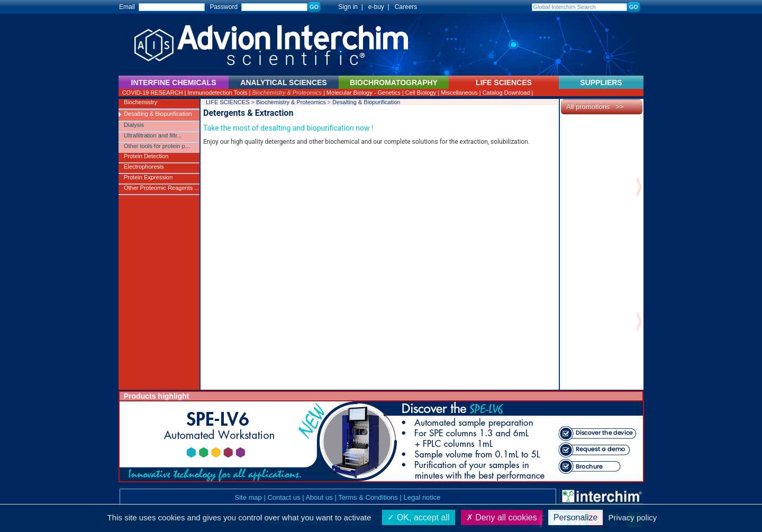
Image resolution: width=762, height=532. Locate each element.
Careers (406, 7)
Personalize (576, 517)
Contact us (284, 497)
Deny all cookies (502, 517)
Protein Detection (146, 156)
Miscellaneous (459, 93)
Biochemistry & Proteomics (287, 93)
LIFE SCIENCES (228, 102)
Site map (248, 497)
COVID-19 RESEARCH (153, 93)
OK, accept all (418, 517)
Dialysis (134, 125)
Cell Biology (421, 93)
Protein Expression (148, 177)
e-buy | (380, 7)
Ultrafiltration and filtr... (153, 135)
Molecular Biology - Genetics (364, 93)
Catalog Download (506, 93)
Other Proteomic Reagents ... (161, 188)
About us (319, 497)
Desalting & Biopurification (158, 114)
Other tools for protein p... (157, 146)
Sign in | (346, 7)
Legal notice (422, 497)
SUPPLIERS (601, 82)
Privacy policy (633, 517)
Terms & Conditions (368, 497)
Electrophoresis (144, 167)
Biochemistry (140, 102)
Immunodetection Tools (218, 93)
